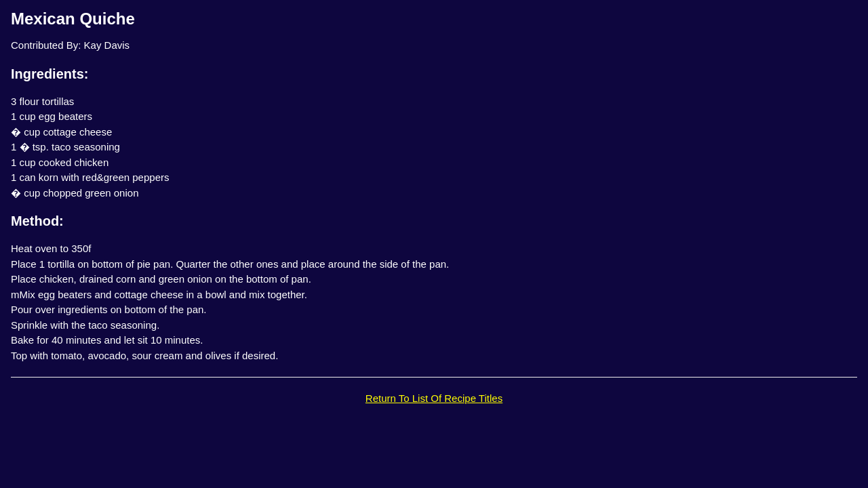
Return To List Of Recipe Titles (434, 398)
